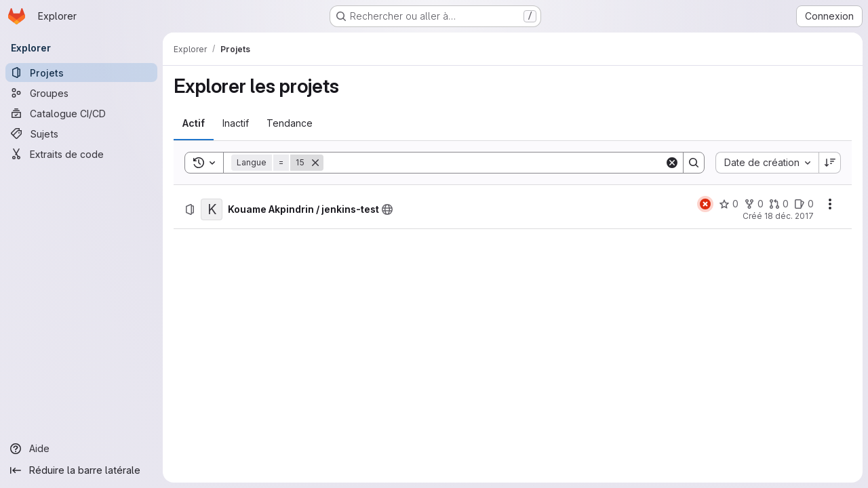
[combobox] (767, 163)
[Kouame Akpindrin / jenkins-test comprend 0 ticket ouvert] (804, 204)
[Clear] (672, 163)
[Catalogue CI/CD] (81, 113)
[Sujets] (81, 134)
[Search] (494, 163)
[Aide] (81, 449)
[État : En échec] (705, 204)
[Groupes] (81, 93)
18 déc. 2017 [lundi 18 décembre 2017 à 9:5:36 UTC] (789, 216)
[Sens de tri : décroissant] (830, 163)
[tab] (194, 123)
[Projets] (81, 73)
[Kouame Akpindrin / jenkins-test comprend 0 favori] (729, 204)
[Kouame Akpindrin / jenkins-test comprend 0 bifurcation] (754, 204)
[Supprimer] (315, 163)
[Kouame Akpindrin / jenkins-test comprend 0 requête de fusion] (779, 204)
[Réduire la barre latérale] (81, 470)
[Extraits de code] (81, 154)
